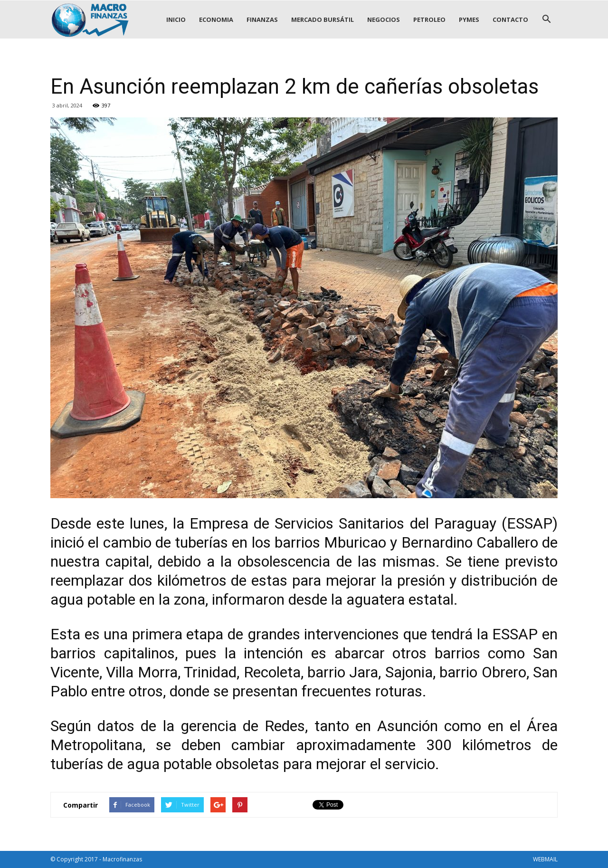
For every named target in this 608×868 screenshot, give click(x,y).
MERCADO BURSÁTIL (323, 19)
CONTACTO (510, 19)
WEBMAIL (545, 859)
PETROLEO (429, 19)
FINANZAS (262, 19)
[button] (546, 19)
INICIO (176, 19)
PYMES (469, 19)
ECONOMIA (216, 19)
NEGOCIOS (384, 19)
